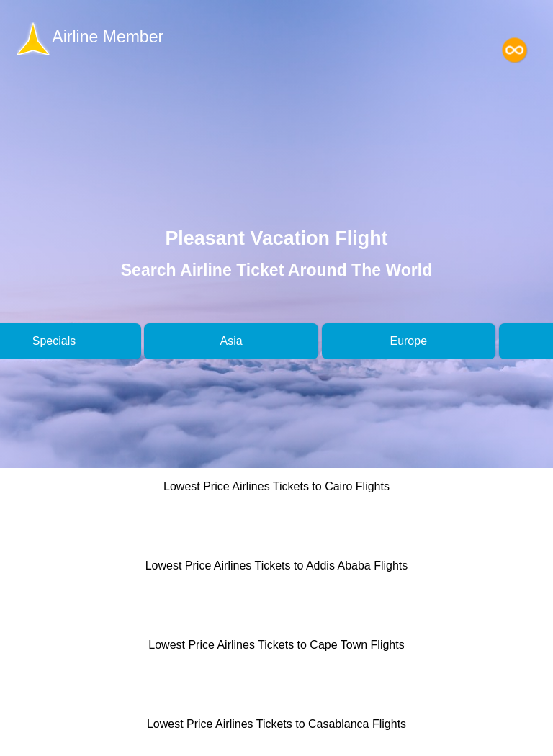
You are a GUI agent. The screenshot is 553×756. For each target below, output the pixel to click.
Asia (231, 341)
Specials (54, 341)
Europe (408, 341)
